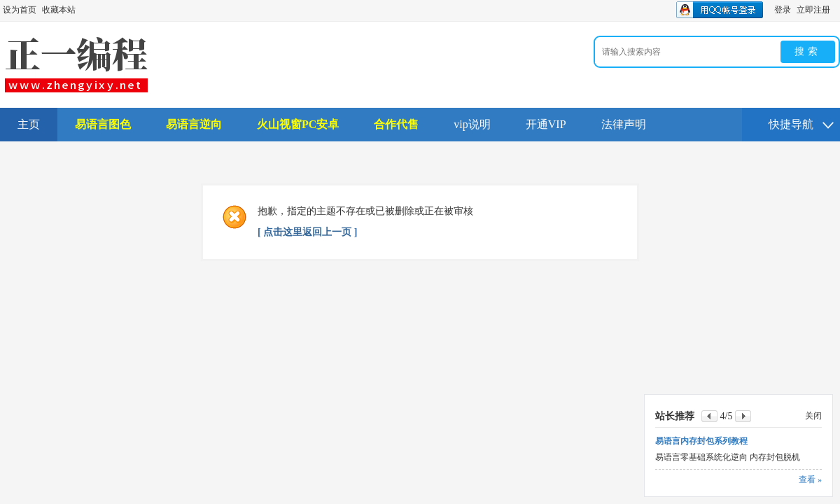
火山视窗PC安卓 (298, 124)
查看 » (810, 479)
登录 (783, 10)
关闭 (813, 416)
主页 (29, 124)
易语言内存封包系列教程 (701, 441)
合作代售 (396, 124)
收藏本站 (59, 10)
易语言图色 (103, 124)
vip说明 (472, 124)
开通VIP (546, 124)
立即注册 (813, 10)
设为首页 (20, 10)
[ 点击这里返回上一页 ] (307, 232)
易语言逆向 (194, 124)
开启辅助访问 (836, 10)
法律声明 (624, 124)
